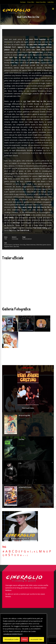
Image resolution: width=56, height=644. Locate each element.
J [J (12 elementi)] (32, 552)
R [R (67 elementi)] (6, 555)
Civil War (21, 439)
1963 (6, 239)
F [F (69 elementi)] (22, 552)
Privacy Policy (31, 2)
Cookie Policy (51, 2)
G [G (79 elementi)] (25, 551)
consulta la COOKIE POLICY (13, 634)
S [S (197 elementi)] (9, 555)
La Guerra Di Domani (25, 487)
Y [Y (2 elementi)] (25, 556)
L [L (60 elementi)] (37, 551)
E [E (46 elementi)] (19, 552)
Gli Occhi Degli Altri (24, 416)
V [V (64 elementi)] (18, 555)
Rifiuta (25, 639)
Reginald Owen (9, 246)
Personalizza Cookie (11, 639)
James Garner (47, 245)
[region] (23, 629)
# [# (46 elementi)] (3, 552)
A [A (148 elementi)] (6, 551)
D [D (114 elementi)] (16, 551)
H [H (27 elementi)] (28, 552)
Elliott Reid (39, 245)
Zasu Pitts (16, 246)
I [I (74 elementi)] (30, 551)
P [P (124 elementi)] (50, 551)
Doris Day (23, 245)
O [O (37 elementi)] (47, 552)
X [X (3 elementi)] (23, 556)
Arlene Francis (8, 245)
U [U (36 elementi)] (15, 555)
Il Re (20, 463)
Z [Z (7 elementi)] (27, 555)
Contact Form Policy (41, 2)
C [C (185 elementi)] (13, 551)
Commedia (15, 239)
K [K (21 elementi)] (34, 552)
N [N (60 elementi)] (44, 551)
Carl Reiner (16, 245)
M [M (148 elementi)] (40, 551)
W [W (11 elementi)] (21, 555)
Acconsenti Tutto (37, 639)
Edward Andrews (31, 245)
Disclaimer (23, 2)
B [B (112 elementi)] (10, 551)
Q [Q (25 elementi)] (3, 555)
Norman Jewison (27, 239)
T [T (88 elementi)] (12, 555)
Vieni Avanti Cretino (28, 408)
